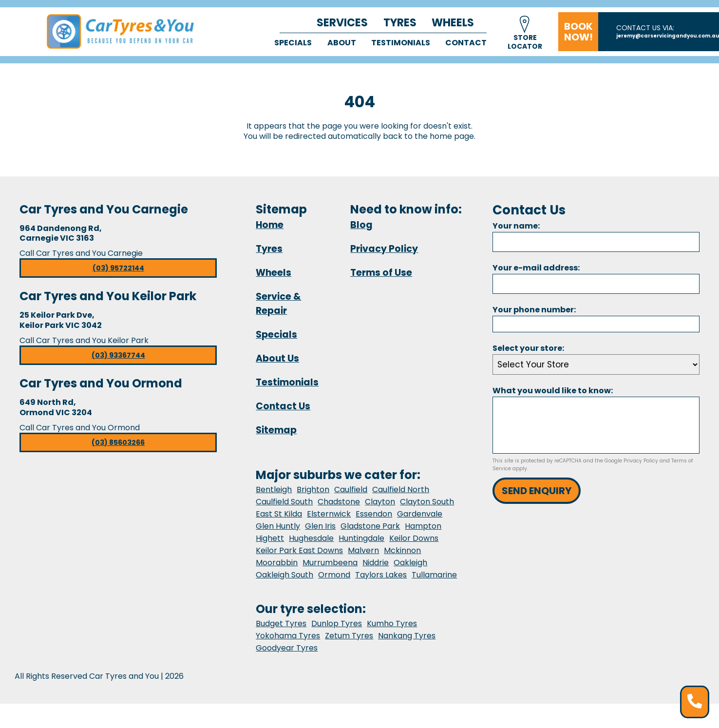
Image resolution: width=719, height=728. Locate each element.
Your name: (516, 226)
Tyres (400, 23)
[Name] (596, 242)
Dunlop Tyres (337, 623)
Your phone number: (534, 310)
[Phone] (596, 324)
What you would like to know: (553, 391)
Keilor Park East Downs (299, 550)
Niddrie (376, 563)
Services (342, 23)
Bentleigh (274, 489)
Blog (361, 225)
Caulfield (351, 489)
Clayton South (427, 502)
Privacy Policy (384, 249)
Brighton (313, 489)
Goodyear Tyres (287, 648)
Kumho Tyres (392, 623)
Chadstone (339, 502)
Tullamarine (434, 575)
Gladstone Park (370, 526)
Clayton (380, 502)
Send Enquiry (537, 491)
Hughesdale (311, 538)
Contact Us (283, 406)
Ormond (334, 575)
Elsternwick (329, 514)
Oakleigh (410, 563)
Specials (293, 43)
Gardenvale (420, 514)
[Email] (596, 284)
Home (270, 225)
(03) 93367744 (118, 355)
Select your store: (528, 348)
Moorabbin (277, 563)
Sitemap (276, 430)
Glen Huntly (278, 526)
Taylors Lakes (381, 575)
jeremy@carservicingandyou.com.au (668, 36)
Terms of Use (381, 273)
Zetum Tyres (349, 636)
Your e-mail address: (536, 268)
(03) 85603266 (118, 442)
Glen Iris (320, 526)
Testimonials (401, 43)
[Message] (596, 425)
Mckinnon (402, 550)
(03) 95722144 (118, 268)
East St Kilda (279, 514)
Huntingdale (361, 538)
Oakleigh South (284, 575)
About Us (277, 358)
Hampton (423, 526)
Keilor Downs (414, 538)
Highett (270, 538)
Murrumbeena (330, 563)
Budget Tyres (281, 623)
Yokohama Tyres (288, 636)
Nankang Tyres (407, 636)
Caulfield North (401, 489)
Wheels (453, 23)
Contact (466, 43)
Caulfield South (284, 502)
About (342, 43)
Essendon (374, 514)
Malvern (363, 550)
